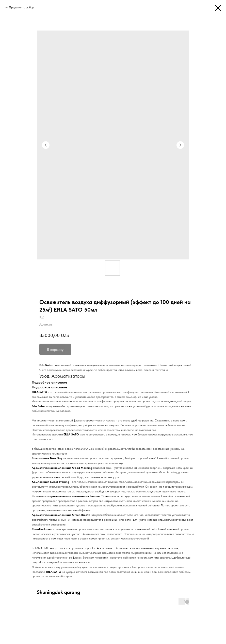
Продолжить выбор (21, 7)
